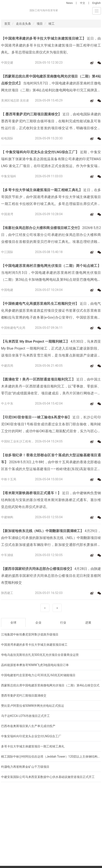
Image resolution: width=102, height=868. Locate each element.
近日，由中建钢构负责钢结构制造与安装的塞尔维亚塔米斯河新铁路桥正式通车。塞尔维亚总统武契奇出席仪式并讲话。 (51, 500)
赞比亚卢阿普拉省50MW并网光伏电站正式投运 (33, 706)
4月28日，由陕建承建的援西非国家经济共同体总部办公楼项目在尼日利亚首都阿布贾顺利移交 (51, 576)
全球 (13, 623)
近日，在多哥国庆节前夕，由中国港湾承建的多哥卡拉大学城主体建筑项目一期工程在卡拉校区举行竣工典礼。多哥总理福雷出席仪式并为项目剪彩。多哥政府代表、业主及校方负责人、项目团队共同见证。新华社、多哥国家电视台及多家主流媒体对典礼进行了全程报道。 (51, 198)
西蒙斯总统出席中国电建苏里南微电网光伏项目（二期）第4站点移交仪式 (50, 685)
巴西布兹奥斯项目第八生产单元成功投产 (28, 726)
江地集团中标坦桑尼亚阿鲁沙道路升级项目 (30, 634)
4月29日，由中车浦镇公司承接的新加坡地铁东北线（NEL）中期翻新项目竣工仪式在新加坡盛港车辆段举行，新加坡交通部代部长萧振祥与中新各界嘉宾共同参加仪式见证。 (51, 539)
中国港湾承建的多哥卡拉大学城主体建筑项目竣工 (34, 645)
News (69, 3)
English (97, 3)
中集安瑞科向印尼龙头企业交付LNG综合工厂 (31, 736)
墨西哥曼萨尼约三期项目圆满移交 (24, 695)
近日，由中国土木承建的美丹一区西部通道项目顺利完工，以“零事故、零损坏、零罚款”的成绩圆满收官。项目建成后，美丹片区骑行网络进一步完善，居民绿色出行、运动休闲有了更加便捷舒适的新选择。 (51, 387)
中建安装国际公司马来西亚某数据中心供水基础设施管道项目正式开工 (48, 777)
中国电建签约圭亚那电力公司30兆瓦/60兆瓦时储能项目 (38, 675)
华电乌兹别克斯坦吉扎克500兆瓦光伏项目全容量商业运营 (40, 655)
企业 (38, 623)
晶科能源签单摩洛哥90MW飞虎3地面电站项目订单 (35, 665)
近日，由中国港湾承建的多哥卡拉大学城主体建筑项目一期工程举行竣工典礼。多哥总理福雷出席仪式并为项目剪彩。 (51, 45)
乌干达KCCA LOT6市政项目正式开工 (25, 716)
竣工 (52, 24)
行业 (63, 623)
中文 (83, 3)
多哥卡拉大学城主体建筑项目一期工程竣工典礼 (33, 746)
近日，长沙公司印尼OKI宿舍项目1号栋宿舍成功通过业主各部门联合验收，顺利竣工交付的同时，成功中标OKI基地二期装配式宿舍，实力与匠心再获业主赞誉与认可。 (51, 425)
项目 (40, 24)
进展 (88, 623)
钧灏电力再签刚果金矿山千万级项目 (25, 767)
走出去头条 (24, 24)
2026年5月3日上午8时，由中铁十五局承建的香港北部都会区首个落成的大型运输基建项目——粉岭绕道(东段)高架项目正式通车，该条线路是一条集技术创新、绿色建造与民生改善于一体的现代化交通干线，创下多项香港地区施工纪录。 (51, 463)
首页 (7, 24)
